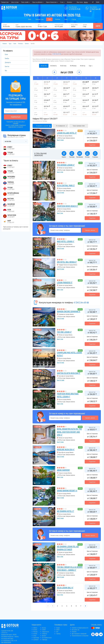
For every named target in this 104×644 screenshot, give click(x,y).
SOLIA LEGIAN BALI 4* (65, 588)
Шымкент (36, 640)
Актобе (35, 634)
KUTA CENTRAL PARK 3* (66, 185)
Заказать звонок (90, 230)
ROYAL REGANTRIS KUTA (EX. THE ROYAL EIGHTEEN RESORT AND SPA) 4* (69, 432)
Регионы (58, 19)
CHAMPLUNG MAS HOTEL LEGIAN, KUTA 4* (70, 354)
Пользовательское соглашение (80, 636)
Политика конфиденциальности (80, 628)
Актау (35, 636)
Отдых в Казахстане (52, 2)
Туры (49, 19)
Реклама (74, 632)
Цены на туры (15, 2)
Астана (35, 630)
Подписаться (16, 117)
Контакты (70, 2)
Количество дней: (59, 25)
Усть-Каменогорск (47, 638)
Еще (91, 66)
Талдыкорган (45, 632)
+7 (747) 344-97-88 (56, 54)
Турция (58, 628)
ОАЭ (57, 632)
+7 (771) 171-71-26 (75, 9)
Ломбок (7, 58)
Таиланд (58, 634)
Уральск (44, 636)
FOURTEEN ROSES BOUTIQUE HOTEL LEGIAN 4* (68, 395)
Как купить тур (76, 630)
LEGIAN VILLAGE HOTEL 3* (67, 133)
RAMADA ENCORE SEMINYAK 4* (69, 311)
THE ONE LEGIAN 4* (64, 332)
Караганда (36, 638)
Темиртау (45, 634)
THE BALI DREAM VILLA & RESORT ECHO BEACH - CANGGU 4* (70, 568)
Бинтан (27, 43)
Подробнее (92, 145)
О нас (62, 2)
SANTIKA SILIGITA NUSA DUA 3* (69, 373)
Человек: (85, 25)
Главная (5, 43)
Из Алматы (53, 66)
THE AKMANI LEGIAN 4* (66, 165)
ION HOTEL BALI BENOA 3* (67, 262)
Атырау (44, 628)
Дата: (39, 25)
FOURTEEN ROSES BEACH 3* (67, 206)
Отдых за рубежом (38, 2)
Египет (58, 630)
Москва (35, 632)
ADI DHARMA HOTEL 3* (65, 511)
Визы (66, 19)
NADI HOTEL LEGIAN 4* (66, 241)
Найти (98, 26)
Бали (30, 19)
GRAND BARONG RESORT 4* (67, 491)
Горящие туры (5, 2)
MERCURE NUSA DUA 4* (66, 449)
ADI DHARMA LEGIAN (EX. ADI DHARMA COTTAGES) (68, 548)
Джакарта (8, 62)
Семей (44, 630)
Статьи (74, 19)
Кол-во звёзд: (74, 25)
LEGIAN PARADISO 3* (65, 282)
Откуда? (5, 25)
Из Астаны (63, 66)
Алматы (35, 628)
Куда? (17, 25)
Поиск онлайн (25, 2)
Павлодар (45, 640)
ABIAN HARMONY (63, 470)
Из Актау (83, 66)
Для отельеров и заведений (79, 634)
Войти (98, 2)
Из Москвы (73, 66)
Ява (6, 70)
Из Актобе (44, 66)
